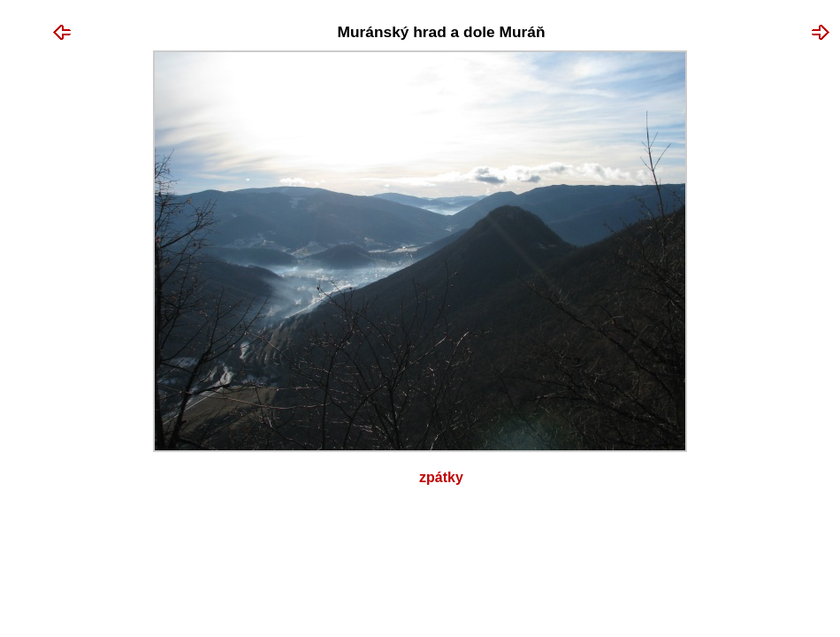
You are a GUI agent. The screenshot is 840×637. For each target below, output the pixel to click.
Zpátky (441, 477)
